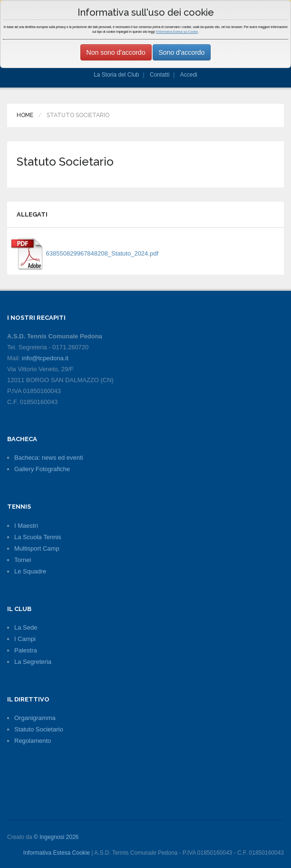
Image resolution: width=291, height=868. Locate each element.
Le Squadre (30, 571)
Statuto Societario (39, 729)
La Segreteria (33, 662)
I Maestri (26, 526)
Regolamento (33, 741)
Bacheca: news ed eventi (49, 458)
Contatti (160, 75)
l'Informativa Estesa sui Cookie (177, 32)
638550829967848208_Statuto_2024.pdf (85, 253)
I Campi (25, 639)
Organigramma (35, 718)
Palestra (26, 650)
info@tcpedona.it (45, 358)
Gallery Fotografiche (42, 469)
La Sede (26, 627)
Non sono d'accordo (116, 52)
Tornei (23, 560)
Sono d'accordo (182, 52)
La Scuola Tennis (38, 537)
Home (25, 115)
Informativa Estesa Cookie (57, 853)
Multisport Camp (37, 548)
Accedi (189, 75)
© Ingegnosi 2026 (56, 837)
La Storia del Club (116, 75)
